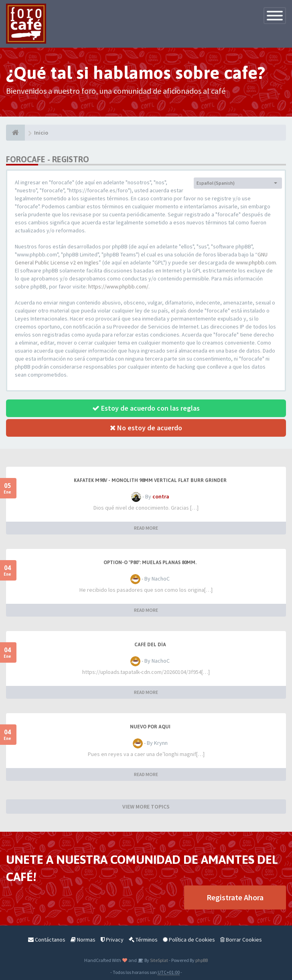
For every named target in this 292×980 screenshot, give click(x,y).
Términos (143, 940)
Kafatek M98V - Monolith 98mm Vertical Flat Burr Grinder (150, 480)
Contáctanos (47, 940)
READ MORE (146, 528)
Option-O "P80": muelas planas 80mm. (150, 563)
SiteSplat (159, 960)
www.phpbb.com (256, 262)
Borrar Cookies (241, 940)
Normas (83, 940)
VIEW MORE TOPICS (146, 807)
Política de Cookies (189, 940)
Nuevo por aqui (150, 727)
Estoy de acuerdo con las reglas (146, 408)
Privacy (112, 940)
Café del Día (150, 645)
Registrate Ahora (235, 897)
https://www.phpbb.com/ (118, 286)
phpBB (202, 960)
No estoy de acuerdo (146, 428)
